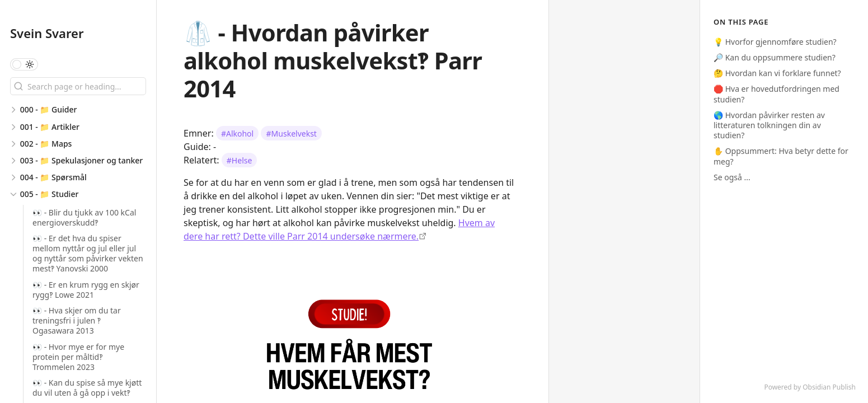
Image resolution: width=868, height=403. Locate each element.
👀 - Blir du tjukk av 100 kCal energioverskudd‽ (84, 217)
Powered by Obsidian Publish (810, 387)
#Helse (240, 160)
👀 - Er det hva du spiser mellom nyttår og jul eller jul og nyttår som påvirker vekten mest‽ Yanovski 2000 (88, 254)
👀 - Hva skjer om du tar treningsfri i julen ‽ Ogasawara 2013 (77, 320)
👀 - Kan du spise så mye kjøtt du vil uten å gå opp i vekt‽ (87, 388)
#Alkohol (237, 133)
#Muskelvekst (292, 133)
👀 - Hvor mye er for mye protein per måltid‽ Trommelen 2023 (78, 357)
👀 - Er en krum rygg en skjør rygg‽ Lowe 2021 (86, 290)
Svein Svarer (47, 33)
